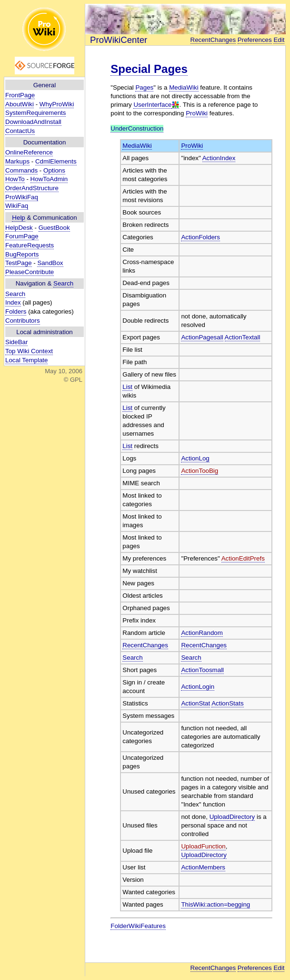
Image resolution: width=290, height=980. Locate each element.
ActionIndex (219, 158)
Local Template (26, 360)
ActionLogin (198, 687)
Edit (279, 40)
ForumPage (22, 236)
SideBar (16, 342)
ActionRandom (202, 633)
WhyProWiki (57, 104)
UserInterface (152, 105)
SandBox (50, 263)
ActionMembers (203, 867)
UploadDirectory (232, 817)
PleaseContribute (30, 272)
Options (54, 170)
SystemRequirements (35, 113)
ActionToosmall (202, 670)
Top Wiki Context (29, 351)
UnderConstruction (137, 128)
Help (18, 218)
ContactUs (20, 131)
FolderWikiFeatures (138, 926)
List (127, 387)
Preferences (255, 40)
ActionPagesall (202, 337)
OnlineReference (29, 152)
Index (13, 302)
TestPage (19, 263)
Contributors (23, 321)
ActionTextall (243, 337)
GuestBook (54, 228)
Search (63, 283)
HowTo (15, 179)
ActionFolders (200, 237)
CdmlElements (56, 161)
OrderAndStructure (32, 188)
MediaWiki (184, 87)
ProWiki (197, 113)
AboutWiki (20, 104)
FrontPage (20, 95)
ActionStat (195, 703)
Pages (144, 87)
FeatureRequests (30, 245)
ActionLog (195, 458)
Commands (21, 170)
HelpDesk (19, 228)
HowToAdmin (49, 179)
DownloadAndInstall (33, 122)
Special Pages (149, 69)
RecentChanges (213, 40)
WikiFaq (17, 206)
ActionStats (227, 703)
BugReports (22, 254)
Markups (17, 161)
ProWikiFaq (22, 197)
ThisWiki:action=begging (215, 904)
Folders (16, 311)
